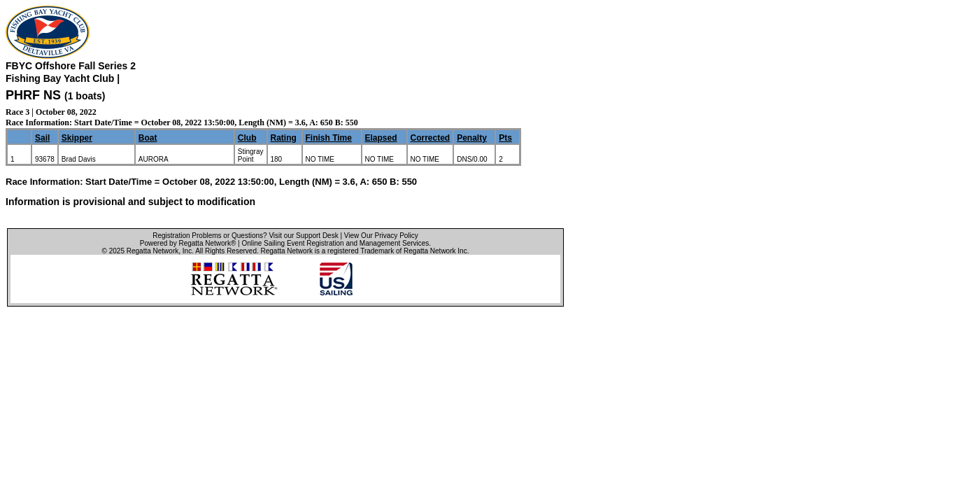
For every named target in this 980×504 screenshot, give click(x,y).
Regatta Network (152, 251)
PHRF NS (33, 95)
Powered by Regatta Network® (188, 243)
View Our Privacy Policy (381, 236)
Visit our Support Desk (303, 236)
